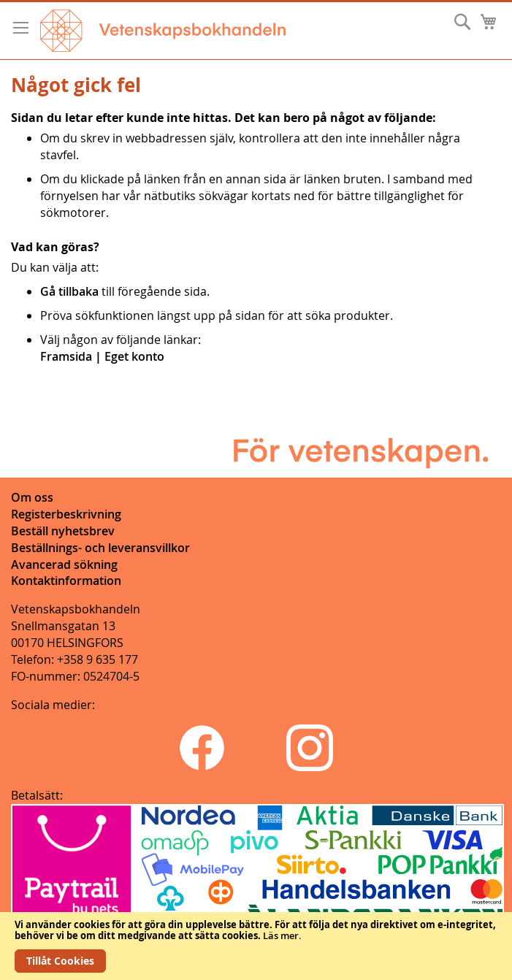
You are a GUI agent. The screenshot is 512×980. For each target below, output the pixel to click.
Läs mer (281, 935)
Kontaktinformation (66, 581)
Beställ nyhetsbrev (63, 531)
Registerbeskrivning (66, 514)
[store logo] (163, 31)
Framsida (66, 356)
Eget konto (134, 356)
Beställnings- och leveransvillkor (100, 548)
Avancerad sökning (64, 564)
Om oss (32, 497)
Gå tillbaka (69, 291)
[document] (256, 946)
